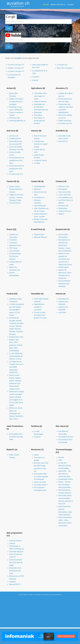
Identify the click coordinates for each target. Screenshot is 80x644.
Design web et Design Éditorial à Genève (16, 189)
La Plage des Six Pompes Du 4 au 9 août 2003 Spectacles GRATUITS (16, 367)
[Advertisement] (40, 613)
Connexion (13, 243)
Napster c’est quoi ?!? (16, 68)
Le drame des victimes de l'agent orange (41, 144)
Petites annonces (65, 121)
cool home (62, 312)
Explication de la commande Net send (15, 571)
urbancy (12, 543)
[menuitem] (46, 5)
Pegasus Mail (39, 235)
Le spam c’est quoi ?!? (16, 71)
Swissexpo (38, 112)
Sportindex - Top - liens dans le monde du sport (65, 474)
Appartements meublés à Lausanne (39, 307)
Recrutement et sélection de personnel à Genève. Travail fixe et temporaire (65, 245)
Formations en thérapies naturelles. (39, 200)
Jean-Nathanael (40, 206)
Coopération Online (66, 479)
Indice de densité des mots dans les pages (16, 563)
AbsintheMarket (40, 187)
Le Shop (37, 163)
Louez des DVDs (65, 195)
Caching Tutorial (15, 541)
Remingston (63, 189)
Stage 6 (61, 214)
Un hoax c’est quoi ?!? (16, 65)
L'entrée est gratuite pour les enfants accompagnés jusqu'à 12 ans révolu (17, 310)
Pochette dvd (63, 206)
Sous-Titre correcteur (65, 68)
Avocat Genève (15, 203)
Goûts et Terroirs (40, 102)
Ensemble (13, 240)
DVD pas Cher (15, 118)
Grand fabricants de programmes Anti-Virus (17, 160)
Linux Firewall (14, 251)
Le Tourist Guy (62, 65)
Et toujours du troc (65, 123)
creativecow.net (15, 139)
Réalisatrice (63, 208)
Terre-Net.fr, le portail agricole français (39, 121)
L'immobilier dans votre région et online (40, 96)
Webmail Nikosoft (40, 237)
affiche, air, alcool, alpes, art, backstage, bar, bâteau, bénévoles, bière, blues (16, 413)
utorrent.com (14, 136)
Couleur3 (36, 77)
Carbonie (37, 437)
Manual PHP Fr (15, 584)
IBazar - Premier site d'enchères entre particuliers (65, 485)
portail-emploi (63, 267)
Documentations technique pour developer (64, 284)
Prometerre (38, 115)
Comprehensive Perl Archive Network (15, 256)
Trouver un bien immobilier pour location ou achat (40, 315)
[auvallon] (18, 5)
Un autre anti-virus (16, 174)
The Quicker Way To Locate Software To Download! (41, 477)
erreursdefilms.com (66, 197)
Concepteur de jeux (66, 437)
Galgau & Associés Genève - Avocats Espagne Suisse (16, 197)
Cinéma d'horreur (65, 211)
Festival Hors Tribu (16, 337)
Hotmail (35, 80)
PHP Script (13, 248)
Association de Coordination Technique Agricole (41, 107)
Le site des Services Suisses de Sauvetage (65, 466)
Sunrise (61, 457)
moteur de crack (40, 482)
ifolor (60, 460)
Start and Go (63, 141)
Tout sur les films (65, 192)
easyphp (12, 582)
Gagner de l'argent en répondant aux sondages (16, 102)
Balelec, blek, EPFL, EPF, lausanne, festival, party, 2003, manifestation (16, 345)
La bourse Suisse (40, 160)
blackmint (37, 189)
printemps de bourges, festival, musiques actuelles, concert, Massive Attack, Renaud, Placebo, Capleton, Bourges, (17, 326)
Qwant (36, 455)
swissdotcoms (64, 299)
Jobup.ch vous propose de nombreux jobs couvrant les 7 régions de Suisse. (65, 259)
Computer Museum (16, 552)
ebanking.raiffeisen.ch (17, 121)
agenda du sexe (15, 245)
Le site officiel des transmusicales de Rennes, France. (16, 356)
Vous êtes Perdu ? (41, 485)
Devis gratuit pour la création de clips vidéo (16, 437)
